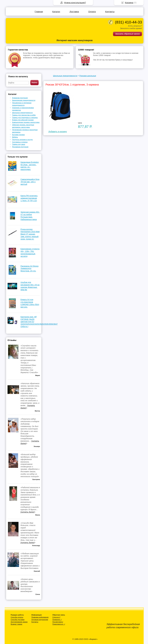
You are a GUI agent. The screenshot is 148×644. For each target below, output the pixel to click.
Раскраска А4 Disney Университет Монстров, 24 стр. (30, 269)
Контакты (110, 12)
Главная (39, 12)
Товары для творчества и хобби (24, 115)
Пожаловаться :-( (59, 624)
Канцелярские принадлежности (24, 100)
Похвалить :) (57, 620)
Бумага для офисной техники (23, 120)
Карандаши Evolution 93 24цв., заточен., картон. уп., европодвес (30, 166)
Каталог (56, 12)
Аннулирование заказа (19, 622)
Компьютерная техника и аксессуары (26, 122)
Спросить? (56, 617)
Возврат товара (16, 624)
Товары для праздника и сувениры (25, 117)
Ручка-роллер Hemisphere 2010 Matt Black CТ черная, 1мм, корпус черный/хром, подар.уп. (30, 234)
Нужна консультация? (75, 3)
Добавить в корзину (58, 132)
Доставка (74, 12)
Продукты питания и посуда (22, 140)
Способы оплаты (17, 617)
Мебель (15, 137)
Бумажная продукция (20, 98)
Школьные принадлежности (65, 76)
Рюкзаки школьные (88, 76)
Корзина (129, 3)
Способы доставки (18, 620)
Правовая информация (40, 617)
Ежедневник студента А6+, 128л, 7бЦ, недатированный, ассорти (30, 253)
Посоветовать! (58, 622)
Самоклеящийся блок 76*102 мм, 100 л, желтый (30, 182)
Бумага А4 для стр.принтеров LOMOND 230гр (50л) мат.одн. (30, 303)
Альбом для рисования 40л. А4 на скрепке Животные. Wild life (30, 286)
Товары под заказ (19, 144)
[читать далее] (27, 512)
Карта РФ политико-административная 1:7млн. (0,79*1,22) (29, 198)
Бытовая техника (18, 135)
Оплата (92, 12)
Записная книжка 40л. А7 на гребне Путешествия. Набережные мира (30, 216)
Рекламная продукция (20, 147)
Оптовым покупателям (40, 620)
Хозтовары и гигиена (20, 142)
